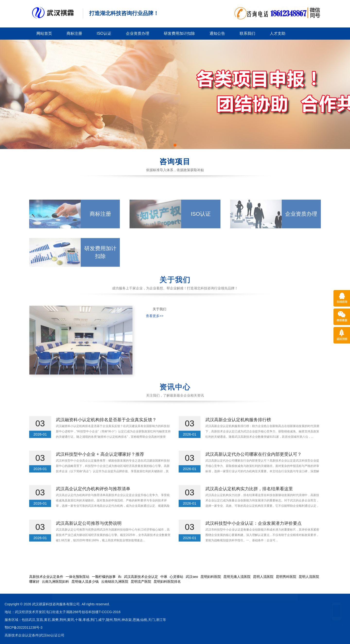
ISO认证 (104, 33)
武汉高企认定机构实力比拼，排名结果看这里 (249, 498)
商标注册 (74, 33)
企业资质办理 (138, 33)
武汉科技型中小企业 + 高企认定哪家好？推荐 (100, 463)
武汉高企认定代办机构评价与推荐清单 (93, 498)
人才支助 (278, 33)
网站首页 (44, 33)
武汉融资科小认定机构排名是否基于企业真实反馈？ (106, 429)
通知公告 (217, 33)
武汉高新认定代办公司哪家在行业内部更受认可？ (254, 463)
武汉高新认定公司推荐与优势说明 (89, 532)
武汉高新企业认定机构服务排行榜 (238, 429)
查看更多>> (155, 344)
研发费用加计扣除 (179, 33)
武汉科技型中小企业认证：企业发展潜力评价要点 (254, 532)
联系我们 (247, 33)
